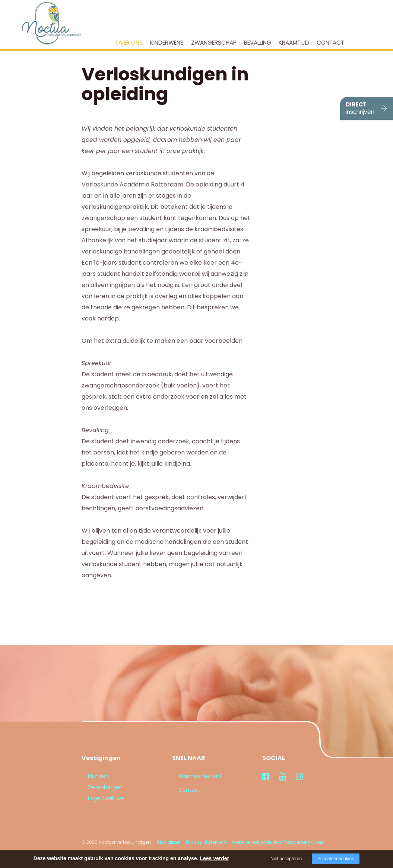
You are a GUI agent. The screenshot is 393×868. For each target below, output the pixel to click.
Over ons (129, 43)
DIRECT (360, 108)
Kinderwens (167, 43)
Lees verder (214, 858)
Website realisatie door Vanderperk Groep (278, 842)
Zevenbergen (99, 787)
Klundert (92, 776)
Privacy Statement (206, 842)
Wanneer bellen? (194, 776)
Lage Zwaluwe (100, 798)
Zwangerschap (214, 43)
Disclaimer (169, 842)
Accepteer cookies (336, 859)
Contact (330, 43)
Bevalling (258, 43)
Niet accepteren (286, 859)
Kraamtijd (294, 43)
